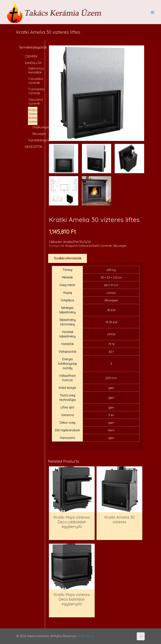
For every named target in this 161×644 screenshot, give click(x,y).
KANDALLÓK (32, 63)
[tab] (68, 258)
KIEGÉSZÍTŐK (32, 147)
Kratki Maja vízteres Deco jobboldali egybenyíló (72, 522)
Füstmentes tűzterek (33, 91)
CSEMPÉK (31, 56)
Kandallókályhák (33, 140)
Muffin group (86, 636)
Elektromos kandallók (33, 70)
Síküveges (120, 246)
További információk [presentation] (68, 258)
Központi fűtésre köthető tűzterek (89, 246)
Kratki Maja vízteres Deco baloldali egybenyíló (72, 599)
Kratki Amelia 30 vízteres (119, 519)
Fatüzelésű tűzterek (33, 81)
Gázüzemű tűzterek (33, 102)
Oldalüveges (34, 127)
